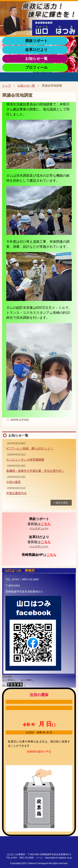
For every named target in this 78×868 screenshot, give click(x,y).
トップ (6, 86)
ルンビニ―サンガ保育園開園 (25, 460)
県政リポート (36, 41)
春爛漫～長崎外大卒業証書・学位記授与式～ (35, 471)
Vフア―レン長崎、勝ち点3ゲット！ (30, 448)
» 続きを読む (61, 503)
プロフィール (36, 68)
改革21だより (36, 50)
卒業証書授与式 (16, 493)
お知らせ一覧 (36, 59)
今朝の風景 (14, 482)
